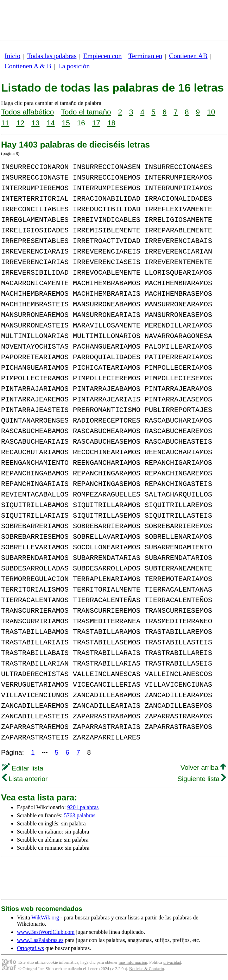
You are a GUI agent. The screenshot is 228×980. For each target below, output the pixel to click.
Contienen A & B (28, 66)
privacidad (172, 962)
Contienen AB (188, 56)
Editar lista (23, 768)
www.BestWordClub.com (46, 932)
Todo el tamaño (86, 112)
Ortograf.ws (30, 948)
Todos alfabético (27, 112)
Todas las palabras (52, 56)
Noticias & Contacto (147, 969)
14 (50, 123)
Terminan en (145, 56)
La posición (74, 66)
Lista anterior (25, 779)
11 (5, 123)
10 (211, 112)
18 (111, 123)
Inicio (12, 56)
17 (96, 123)
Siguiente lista (202, 779)
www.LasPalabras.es (40, 940)
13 (35, 123)
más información (133, 962)
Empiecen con (103, 56)
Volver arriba (203, 767)
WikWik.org (45, 917)
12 (20, 123)
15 (66, 123)
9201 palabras (83, 807)
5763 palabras (80, 815)
